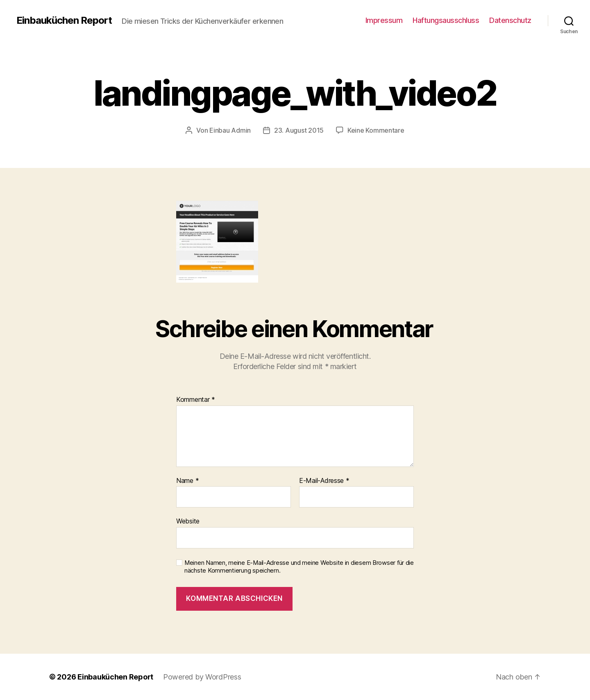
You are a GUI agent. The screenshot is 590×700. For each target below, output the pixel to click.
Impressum (384, 20)
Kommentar (196, 400)
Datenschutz (510, 20)
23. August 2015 (299, 130)
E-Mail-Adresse (324, 481)
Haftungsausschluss (446, 20)
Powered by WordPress (202, 677)
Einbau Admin (230, 130)
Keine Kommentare (376, 130)
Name (187, 481)
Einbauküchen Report (64, 20)
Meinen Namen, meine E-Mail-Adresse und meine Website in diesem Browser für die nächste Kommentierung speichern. (299, 567)
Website (188, 521)
